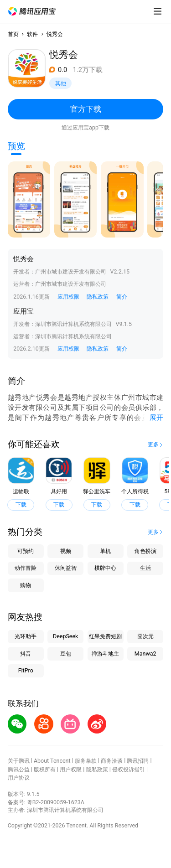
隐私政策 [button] (98, 297)
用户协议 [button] (19, 778)
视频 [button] (66, 551)
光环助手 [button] (26, 636)
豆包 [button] (66, 654)
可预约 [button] (26, 551)
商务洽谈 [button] (112, 761)
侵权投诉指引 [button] (129, 769)
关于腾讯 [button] (19, 761)
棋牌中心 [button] (105, 568)
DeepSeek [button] (65, 636)
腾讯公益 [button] (19, 769)
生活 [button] (145, 568)
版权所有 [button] (45, 769)
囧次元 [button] (145, 636)
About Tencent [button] (52, 761)
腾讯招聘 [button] (138, 761)
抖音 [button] (26, 654)
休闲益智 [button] (66, 568)
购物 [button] (26, 585)
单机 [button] (105, 551)
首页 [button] (13, 34)
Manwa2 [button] (145, 654)
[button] (32, 11)
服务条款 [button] (86, 761)
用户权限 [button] (71, 769)
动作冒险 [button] (26, 568)
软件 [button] (32, 34)
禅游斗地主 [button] (105, 654)
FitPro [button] (26, 670)
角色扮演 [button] (145, 551)
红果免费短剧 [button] (105, 636)
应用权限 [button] (68, 297)
